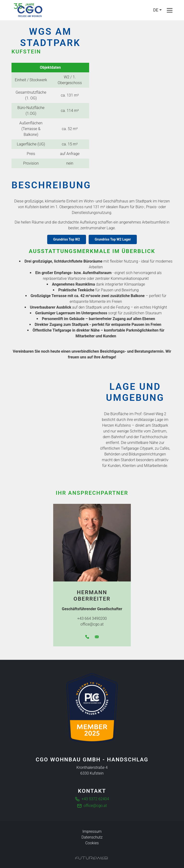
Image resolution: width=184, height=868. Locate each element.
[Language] (157, 10)
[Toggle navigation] (170, 10)
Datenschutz (92, 837)
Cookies (92, 843)
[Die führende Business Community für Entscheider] (92, 708)
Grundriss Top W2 (67, 239)
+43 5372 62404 (95, 799)
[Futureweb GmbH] (92, 858)
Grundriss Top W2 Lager (113, 239)
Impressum (92, 831)
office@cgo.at (95, 806)
